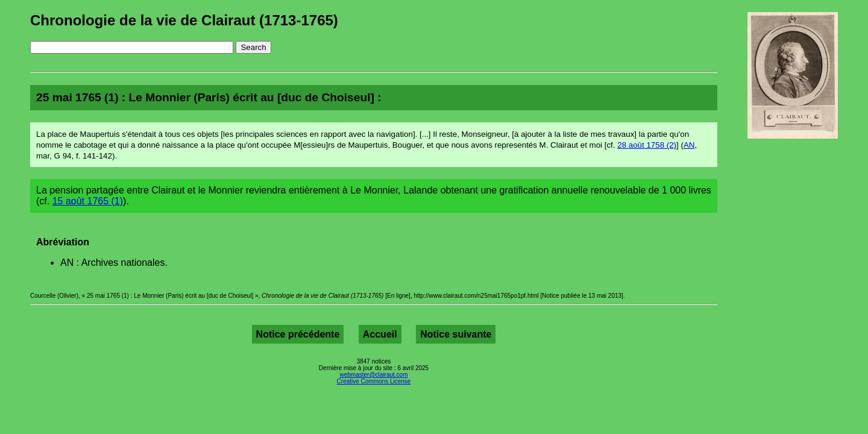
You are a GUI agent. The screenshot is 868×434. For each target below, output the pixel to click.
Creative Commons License (374, 381)
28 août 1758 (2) (647, 145)
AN (689, 145)
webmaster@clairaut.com (374, 375)
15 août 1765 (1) (88, 201)
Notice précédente (298, 334)
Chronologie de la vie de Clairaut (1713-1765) (184, 20)
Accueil (380, 334)
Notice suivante (456, 334)
